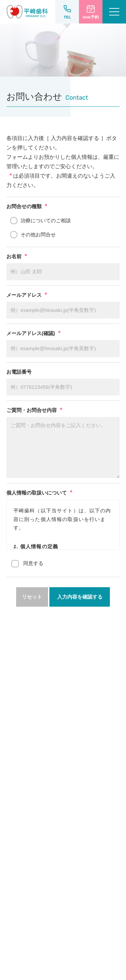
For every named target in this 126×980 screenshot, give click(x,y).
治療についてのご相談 (46, 220)
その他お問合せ (38, 235)
